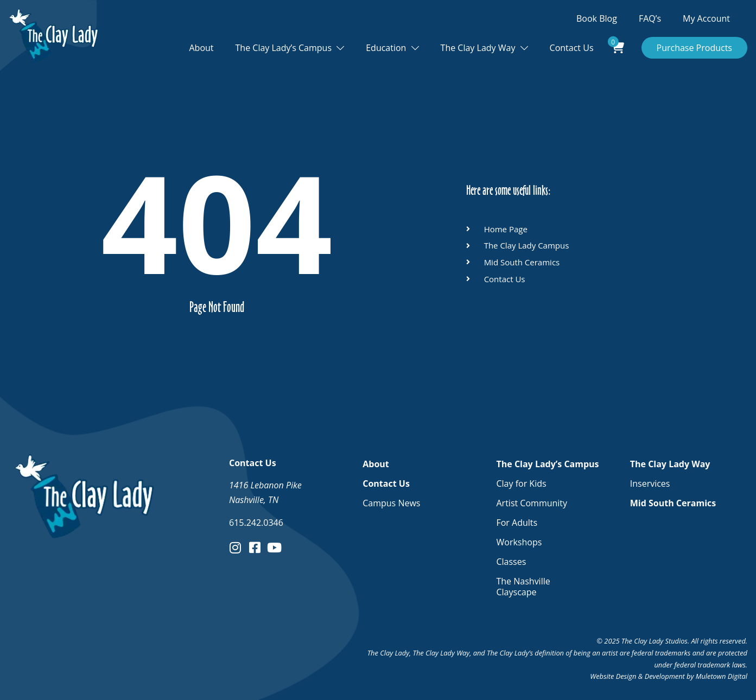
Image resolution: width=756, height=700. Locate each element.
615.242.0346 (256, 523)
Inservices (650, 483)
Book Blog (597, 18)
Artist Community (532, 503)
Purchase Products (695, 48)
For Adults (517, 523)
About (202, 48)
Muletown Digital (722, 676)
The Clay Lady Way (478, 48)
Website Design (613, 676)
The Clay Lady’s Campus (284, 48)
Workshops (519, 542)
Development (665, 676)
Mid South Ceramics (673, 503)
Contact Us (572, 48)
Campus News (391, 503)
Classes (511, 562)
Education (386, 48)
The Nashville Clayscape (523, 587)
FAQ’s (650, 18)
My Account (706, 18)
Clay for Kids (521, 483)
